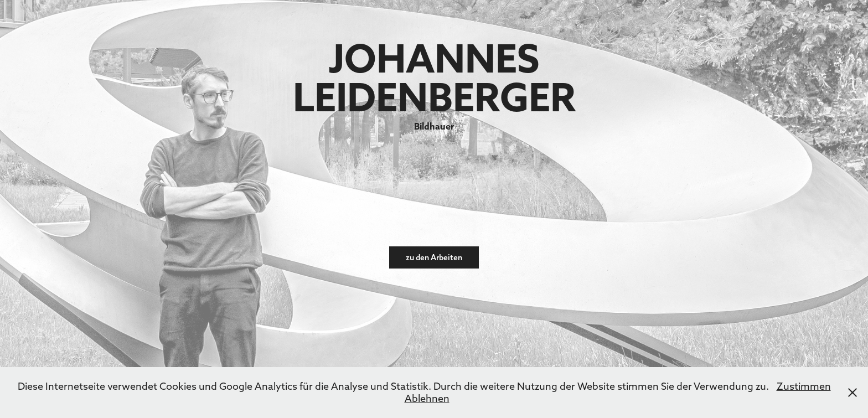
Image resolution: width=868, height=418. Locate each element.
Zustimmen (804, 386)
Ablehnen (427, 398)
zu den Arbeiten (434, 257)
